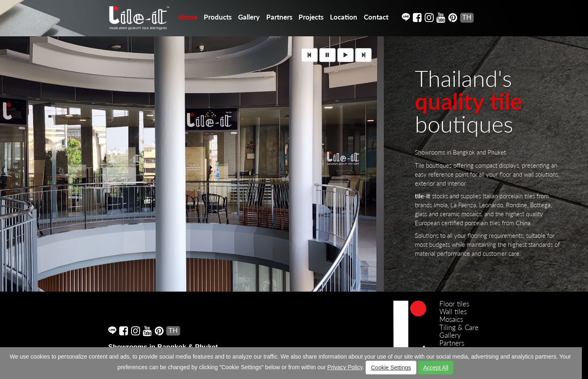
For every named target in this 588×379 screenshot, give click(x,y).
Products (218, 17)
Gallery (249, 17)
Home (188, 17)
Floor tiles (454, 304)
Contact (376, 17)
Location (344, 17)
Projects (311, 17)
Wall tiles (453, 311)
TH (467, 17)
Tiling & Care (459, 327)
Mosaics (451, 319)
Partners (279, 17)
